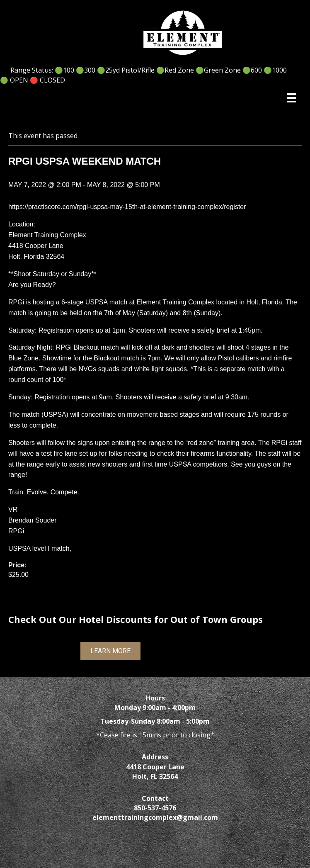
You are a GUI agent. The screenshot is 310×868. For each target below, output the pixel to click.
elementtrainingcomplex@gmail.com (155, 817)
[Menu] (291, 98)
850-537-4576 (155, 808)
